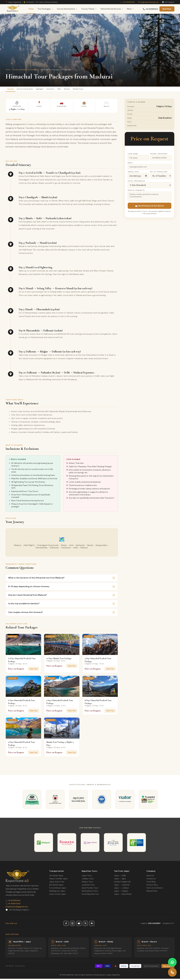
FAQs (74, 90)
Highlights (49, 90)
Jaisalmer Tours (88, 886)
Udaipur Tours (87, 883)
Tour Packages (45, 9)
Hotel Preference (136, 182)
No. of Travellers (159, 173)
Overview (12, 90)
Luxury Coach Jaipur (58, 895)
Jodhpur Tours (88, 880)
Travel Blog (151, 883)
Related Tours (100, 90)
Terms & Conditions (155, 889)
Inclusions (63, 90)
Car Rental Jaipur (56, 877)
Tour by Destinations (67, 9)
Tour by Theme (89, 9)
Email (130, 164)
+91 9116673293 (13, 905)
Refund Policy (152, 892)
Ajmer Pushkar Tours (90, 889)
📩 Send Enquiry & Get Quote (150, 207)
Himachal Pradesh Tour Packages (25, 70)
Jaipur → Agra (120, 880)
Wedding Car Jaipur (57, 892)
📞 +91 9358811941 (150, 9)
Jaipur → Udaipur (121, 892)
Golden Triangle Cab (122, 883)
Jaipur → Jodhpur (121, 889)
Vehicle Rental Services (112, 9)
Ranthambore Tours (90, 892)
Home (31, 9)
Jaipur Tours (87, 877)
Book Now (167, 9)
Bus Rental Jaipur (56, 886)
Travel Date (133, 173)
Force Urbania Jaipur (58, 889)
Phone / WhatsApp (159, 155)
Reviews (85, 90)
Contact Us (151, 880)
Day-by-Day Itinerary (30, 90)
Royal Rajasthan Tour (90, 895)
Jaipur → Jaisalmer (122, 886)
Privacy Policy (152, 886)
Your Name (133, 155)
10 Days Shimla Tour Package (59, 660)
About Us (150, 877)
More (130, 9)
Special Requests (136, 191)
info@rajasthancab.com (149, 2)
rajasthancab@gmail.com (17, 908)
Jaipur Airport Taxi (57, 883)
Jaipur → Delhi (120, 877)
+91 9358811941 (129, 2)
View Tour (33, 670)
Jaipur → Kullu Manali (123, 895)
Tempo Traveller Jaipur (59, 880)
